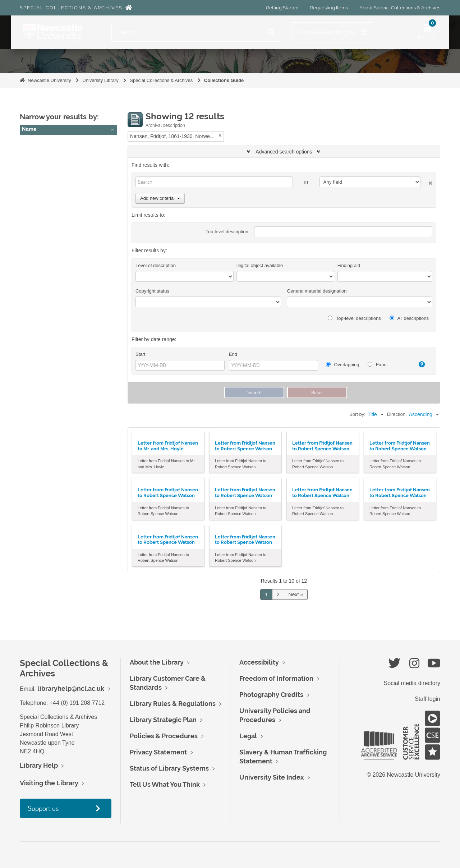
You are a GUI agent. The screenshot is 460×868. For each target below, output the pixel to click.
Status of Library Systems (169, 768)
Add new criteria (160, 198)
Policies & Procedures (164, 736)
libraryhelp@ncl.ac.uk (71, 688)
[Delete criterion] (426, 182)
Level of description (156, 265)
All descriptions (409, 318)
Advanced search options (284, 152)
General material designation (317, 291)
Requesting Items (329, 8)
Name (29, 129)
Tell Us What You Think (165, 784)
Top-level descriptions (354, 318)
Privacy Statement (158, 752)
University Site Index (272, 777)
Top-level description (227, 232)
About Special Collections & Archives (400, 8)
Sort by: (357, 414)
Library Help (39, 765)
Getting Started (282, 8)
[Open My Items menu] (427, 32)
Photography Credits (271, 695)
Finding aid (349, 265)
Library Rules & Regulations (173, 704)
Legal (248, 736)
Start (140, 354)
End (233, 354)
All (28, 142)
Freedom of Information (276, 678)
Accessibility (259, 662)
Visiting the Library (49, 783)
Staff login (427, 699)
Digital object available (260, 265)
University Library (100, 80)
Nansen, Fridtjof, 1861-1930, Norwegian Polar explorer (86, 151)
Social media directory (412, 683)
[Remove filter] (220, 135)
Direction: (397, 414)
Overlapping (343, 365)
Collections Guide (224, 80)
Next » (296, 594)
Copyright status (152, 291)
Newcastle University (49, 80)
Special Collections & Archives (71, 8)
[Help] (418, 364)
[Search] (187, 32)
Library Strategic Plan (163, 720)
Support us (43, 808)
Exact (378, 365)
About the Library (157, 662)
